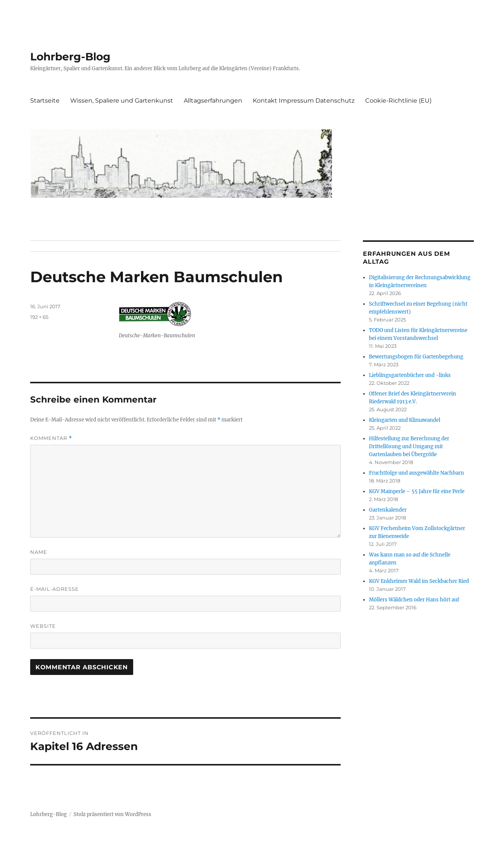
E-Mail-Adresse (55, 589)
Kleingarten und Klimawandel (405, 420)
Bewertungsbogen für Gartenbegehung (416, 357)
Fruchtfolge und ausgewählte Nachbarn (416, 473)
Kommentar (51, 438)
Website (43, 626)
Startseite (45, 101)
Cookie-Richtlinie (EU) (398, 101)
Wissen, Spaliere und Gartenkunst (122, 101)
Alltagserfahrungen (213, 101)
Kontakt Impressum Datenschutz (304, 101)
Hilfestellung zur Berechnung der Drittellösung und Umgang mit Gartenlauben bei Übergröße (409, 447)
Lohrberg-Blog (70, 57)
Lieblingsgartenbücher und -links (410, 375)
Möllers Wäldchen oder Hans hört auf (414, 600)
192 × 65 (39, 317)
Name (39, 552)
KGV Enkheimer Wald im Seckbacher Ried (419, 581)
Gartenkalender (388, 510)
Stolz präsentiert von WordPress (112, 814)
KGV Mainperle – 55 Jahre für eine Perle (417, 491)
